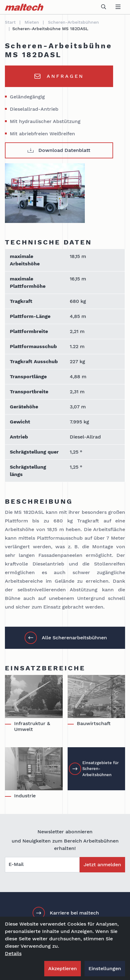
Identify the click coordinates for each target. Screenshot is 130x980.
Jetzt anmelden (102, 865)
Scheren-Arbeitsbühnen (73, 22)
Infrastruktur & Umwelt (32, 726)
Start (10, 22)
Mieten (32, 22)
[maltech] (24, 7)
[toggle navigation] (118, 7)
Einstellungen (105, 968)
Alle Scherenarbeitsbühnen (66, 638)
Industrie (25, 796)
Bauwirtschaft (94, 723)
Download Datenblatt (59, 150)
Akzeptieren (63, 968)
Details (13, 953)
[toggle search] (103, 7)
